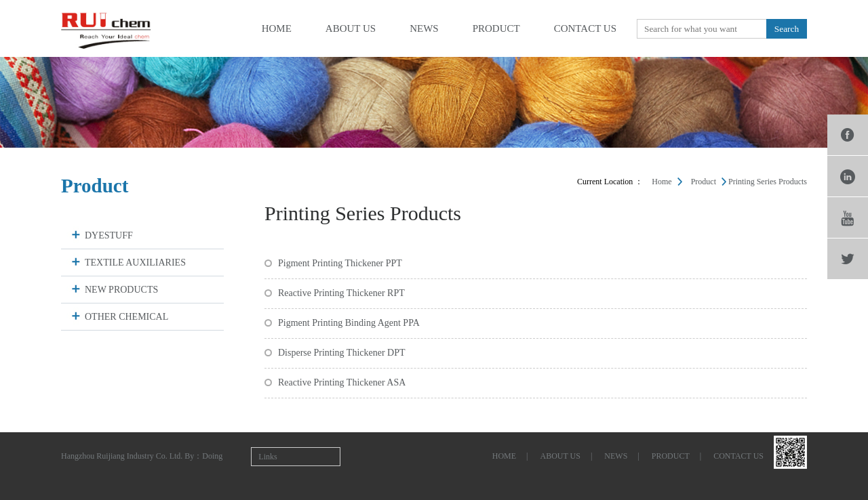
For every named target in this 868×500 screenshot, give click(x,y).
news (424, 28)
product (496, 28)
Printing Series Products (768, 182)
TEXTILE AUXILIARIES (135, 263)
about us (351, 28)
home (277, 28)
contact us (585, 28)
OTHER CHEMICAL (126, 317)
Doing (212, 456)
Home (662, 182)
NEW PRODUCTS (121, 290)
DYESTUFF (109, 235)
